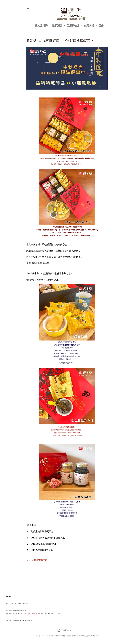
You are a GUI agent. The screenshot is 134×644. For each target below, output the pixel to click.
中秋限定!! (67, 427)
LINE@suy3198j (30, 614)
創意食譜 (89, 25)
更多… (102, 25)
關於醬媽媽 (41, 25)
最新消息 (57, 25)
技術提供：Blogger (67, 630)
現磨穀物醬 (73, 25)
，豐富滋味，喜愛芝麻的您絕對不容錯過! (67, 436)
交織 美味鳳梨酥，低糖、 (67, 433)
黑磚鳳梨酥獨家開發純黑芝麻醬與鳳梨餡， (67, 430)
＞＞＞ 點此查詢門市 (37, 560)
